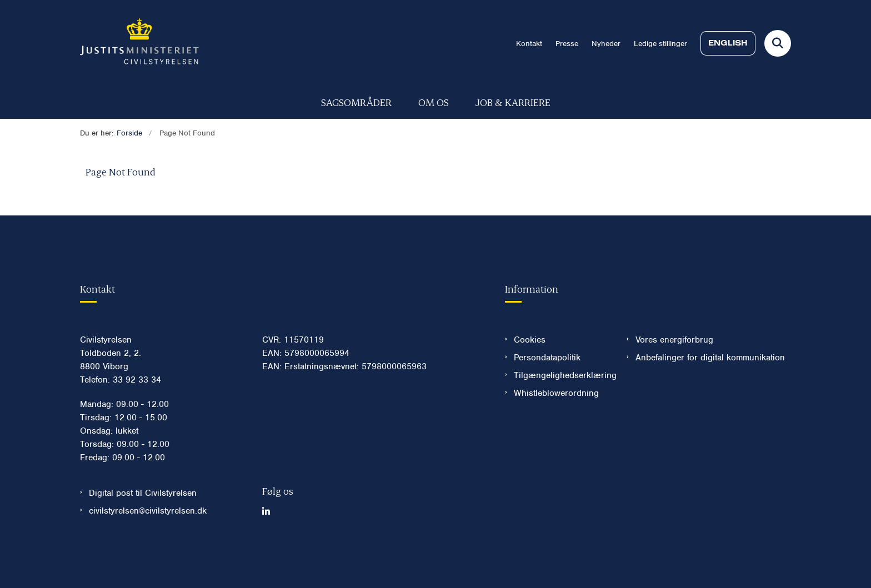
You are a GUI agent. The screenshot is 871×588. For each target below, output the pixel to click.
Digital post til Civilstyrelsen (143, 526)
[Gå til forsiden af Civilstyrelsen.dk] (139, 43)
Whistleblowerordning (556, 426)
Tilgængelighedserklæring (561, 408)
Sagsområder (356, 102)
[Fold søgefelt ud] (778, 43)
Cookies (530, 373)
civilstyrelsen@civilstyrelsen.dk (148, 544)
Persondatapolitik (547, 390)
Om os (434, 102)
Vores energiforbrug (674, 373)
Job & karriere (513, 102)
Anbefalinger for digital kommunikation (710, 390)
